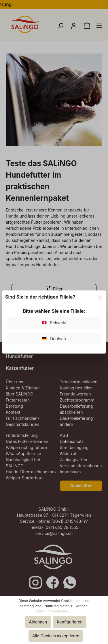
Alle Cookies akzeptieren (56, 636)
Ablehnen (38, 622)
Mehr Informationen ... (54, 611)
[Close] (100, 297)
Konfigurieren (70, 622)
